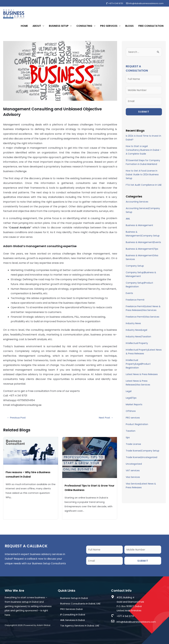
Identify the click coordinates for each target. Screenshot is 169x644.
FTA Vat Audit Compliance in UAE (144, 185)
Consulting (84, 26)
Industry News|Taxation (138, 337)
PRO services (133, 418)
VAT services (133, 470)
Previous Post (16, 418)
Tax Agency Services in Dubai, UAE (80, 626)
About (37, 26)
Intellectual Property (137, 343)
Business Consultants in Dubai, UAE (80, 604)
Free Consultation (151, 26)
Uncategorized (134, 464)
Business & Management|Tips (142, 249)
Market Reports (134, 404)
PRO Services (109, 26)
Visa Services (133, 477)
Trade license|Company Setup (143, 451)
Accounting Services (137, 202)
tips (128, 437)
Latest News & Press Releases (142, 374)
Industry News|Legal (136, 330)
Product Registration (137, 424)
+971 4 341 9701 (115, 3)
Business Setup (59, 26)
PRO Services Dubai (71, 609)
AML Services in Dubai (72, 620)
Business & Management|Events (143, 242)
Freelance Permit (135, 300)
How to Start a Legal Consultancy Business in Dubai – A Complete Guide (143, 150)
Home (24, 26)
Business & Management (139, 225)
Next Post (106, 418)
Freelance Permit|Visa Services (143, 317)
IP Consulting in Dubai (73, 615)
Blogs (129, 26)
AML (128, 219)
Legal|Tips (131, 398)
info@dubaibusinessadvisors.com (145, 3)
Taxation (131, 431)
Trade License (133, 444)
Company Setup (135, 266)
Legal (129, 391)
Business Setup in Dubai (74, 598)
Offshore (131, 411)
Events (129, 293)
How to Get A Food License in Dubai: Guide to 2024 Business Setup (142, 174)
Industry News (133, 323)
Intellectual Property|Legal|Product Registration (138, 364)
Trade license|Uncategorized (141, 457)
